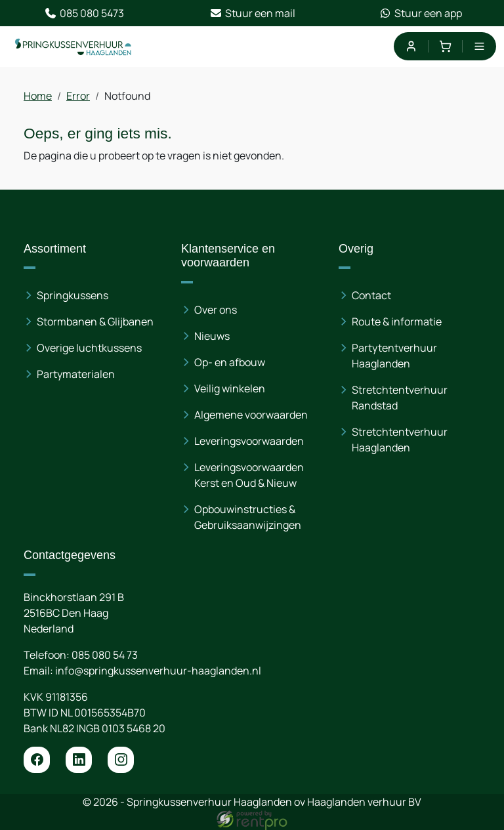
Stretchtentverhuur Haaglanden (400, 440)
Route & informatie (397, 322)
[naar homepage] (73, 47)
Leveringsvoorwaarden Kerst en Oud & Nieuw (249, 475)
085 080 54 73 (105, 655)
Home (38, 96)
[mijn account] (410, 46)
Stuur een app (420, 13)
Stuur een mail (252, 13)
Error (78, 96)
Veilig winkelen (230, 388)
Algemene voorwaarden (251, 415)
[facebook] (37, 760)
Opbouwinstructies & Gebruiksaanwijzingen (248, 517)
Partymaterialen (76, 374)
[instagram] (121, 760)
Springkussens (73, 295)
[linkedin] (79, 760)
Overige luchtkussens (89, 348)
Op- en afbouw (230, 362)
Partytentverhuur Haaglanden (394, 356)
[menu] (479, 46)
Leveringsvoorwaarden (249, 441)
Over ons (216, 310)
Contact (371, 295)
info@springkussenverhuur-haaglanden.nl (158, 671)
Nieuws (212, 336)
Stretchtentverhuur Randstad (400, 398)
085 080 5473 (84, 13)
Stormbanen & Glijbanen (95, 322)
